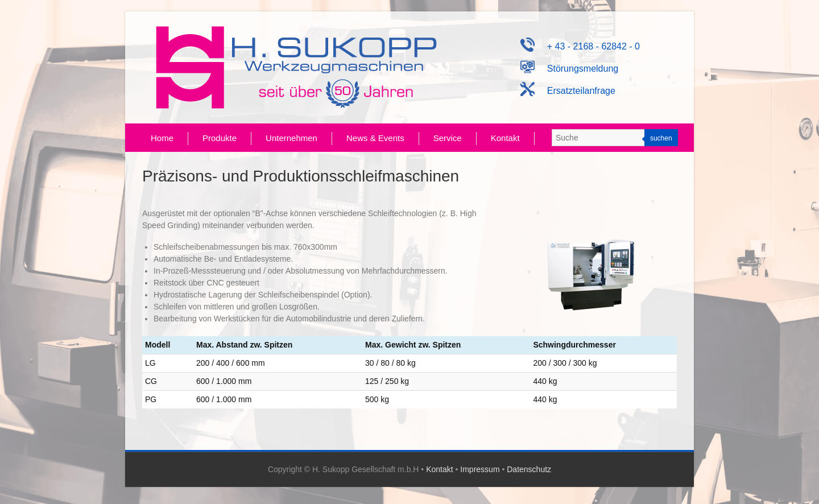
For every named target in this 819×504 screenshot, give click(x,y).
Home (162, 138)
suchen (661, 138)
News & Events (375, 138)
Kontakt (505, 138)
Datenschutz (529, 469)
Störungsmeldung (570, 69)
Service (448, 138)
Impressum (480, 469)
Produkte (220, 138)
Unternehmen (291, 138)
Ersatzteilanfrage (568, 91)
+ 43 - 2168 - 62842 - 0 (580, 46)
